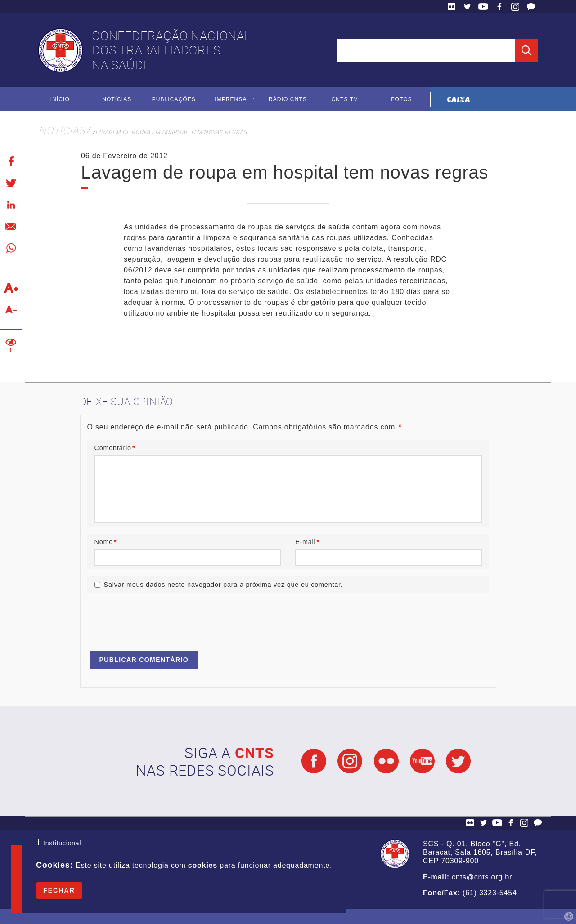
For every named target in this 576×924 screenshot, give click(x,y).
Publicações (174, 99)
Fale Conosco (531, 7)
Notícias (117, 99)
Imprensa (231, 99)
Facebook (499, 7)
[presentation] (156, 618)
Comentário (115, 448)
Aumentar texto (11, 288)
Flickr (452, 7)
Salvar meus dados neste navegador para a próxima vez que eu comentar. (223, 585)
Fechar (59, 890)
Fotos (402, 99)
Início (60, 99)
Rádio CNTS (288, 99)
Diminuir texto (11, 309)
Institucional (62, 844)
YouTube (483, 7)
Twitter (468, 7)
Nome (106, 542)
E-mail (307, 542)
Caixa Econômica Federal (459, 99)
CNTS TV (345, 99)
